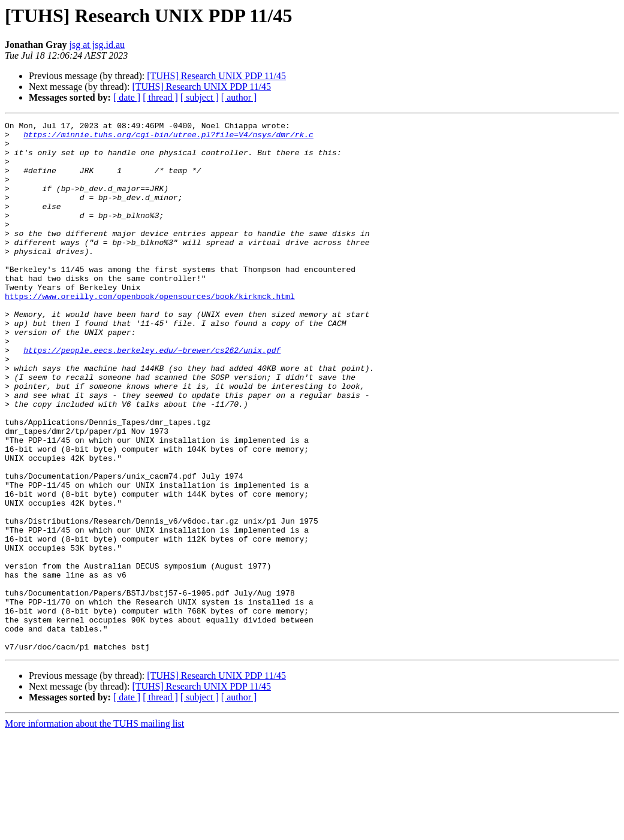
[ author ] (239, 97)
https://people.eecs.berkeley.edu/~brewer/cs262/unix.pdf (152, 397)
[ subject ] (200, 97)
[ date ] (127, 97)
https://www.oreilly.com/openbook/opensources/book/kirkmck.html (150, 332)
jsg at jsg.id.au (97, 45)
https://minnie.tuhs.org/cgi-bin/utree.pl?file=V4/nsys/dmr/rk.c (168, 138)
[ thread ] (160, 97)
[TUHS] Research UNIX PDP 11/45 (216, 76)
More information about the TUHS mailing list (94, 830)
